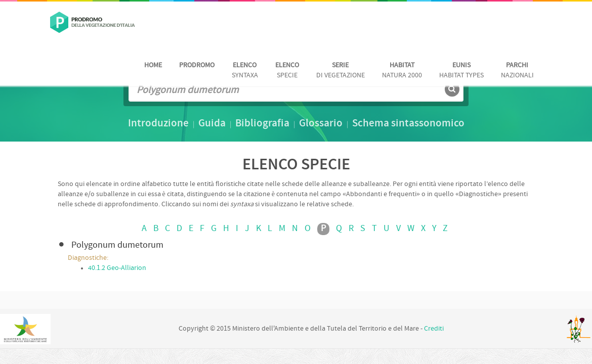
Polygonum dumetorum (117, 245)
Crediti (434, 329)
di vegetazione (341, 71)
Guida (212, 124)
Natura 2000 (402, 71)
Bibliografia (262, 124)
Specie (287, 71)
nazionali (517, 71)
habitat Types (461, 71)
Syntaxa (245, 71)
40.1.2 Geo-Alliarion (117, 268)
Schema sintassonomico (408, 124)
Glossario (321, 124)
